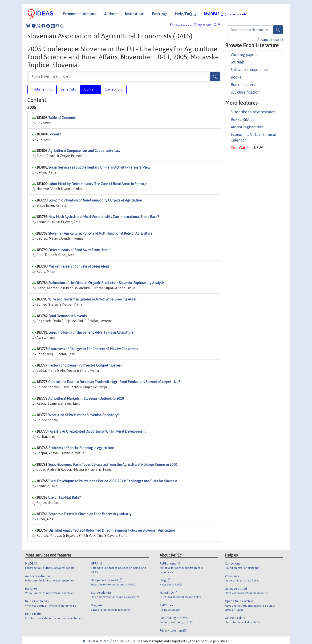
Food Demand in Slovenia (67, 316)
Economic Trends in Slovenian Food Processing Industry (90, 514)
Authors (111, 14)
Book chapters (243, 85)
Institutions (135, 14)
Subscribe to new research (253, 112)
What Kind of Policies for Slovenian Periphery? (84, 415)
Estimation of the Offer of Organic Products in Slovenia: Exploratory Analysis (106, 283)
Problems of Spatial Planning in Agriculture (81, 448)
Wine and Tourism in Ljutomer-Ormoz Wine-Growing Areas (92, 299)
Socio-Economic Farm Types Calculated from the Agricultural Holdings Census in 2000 (113, 465)
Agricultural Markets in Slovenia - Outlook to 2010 (86, 399)
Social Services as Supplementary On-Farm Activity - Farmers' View (99, 167)
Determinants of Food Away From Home (79, 250)
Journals (238, 62)
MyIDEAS (225, 14)
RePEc (105, 641)
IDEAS (88, 641)
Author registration (247, 127)
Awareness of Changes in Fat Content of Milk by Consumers (93, 349)
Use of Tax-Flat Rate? (65, 498)
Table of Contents (62, 118)
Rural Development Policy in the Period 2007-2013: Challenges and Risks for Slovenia (113, 481)
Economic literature (80, 14)
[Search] (278, 30)
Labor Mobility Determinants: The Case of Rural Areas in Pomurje (98, 184)
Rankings (160, 14)
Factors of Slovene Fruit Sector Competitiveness (85, 365)
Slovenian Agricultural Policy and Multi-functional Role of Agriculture (100, 233)
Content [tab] (91, 89)
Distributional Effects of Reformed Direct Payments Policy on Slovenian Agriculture (112, 530)
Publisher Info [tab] (42, 89)
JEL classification (245, 92)
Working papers (244, 55)
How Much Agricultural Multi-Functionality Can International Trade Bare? (104, 217)
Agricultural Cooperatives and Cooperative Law (84, 151)
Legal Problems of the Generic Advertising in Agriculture (91, 332)
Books (236, 77)
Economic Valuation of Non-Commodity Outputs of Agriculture (95, 200)
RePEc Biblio (242, 119)
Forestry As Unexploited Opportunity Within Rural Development (97, 431)
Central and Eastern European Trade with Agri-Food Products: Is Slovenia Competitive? (114, 382)
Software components (249, 70)
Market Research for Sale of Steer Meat (79, 266)
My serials (203, 25)
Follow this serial (182, 25)
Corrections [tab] (114, 89)
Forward (55, 134)
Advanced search (270, 40)
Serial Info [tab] (68, 89)
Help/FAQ (186, 14)
